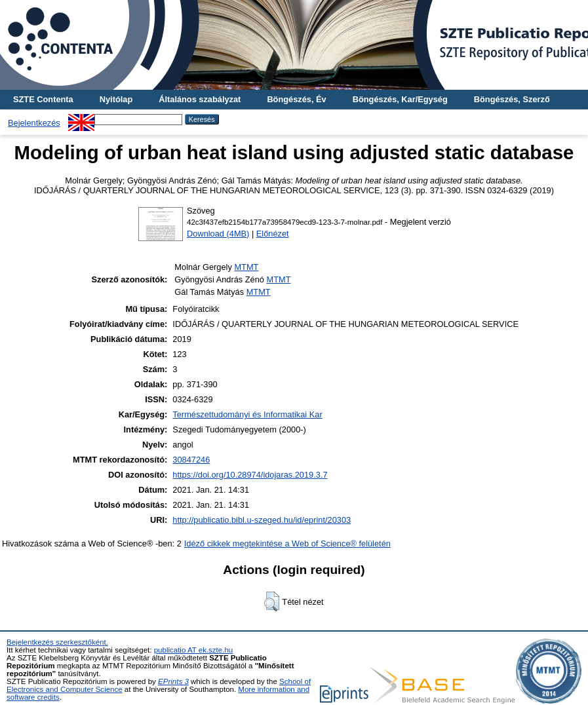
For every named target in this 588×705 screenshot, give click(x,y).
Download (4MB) (218, 234)
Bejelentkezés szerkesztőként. (57, 642)
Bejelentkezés (34, 123)
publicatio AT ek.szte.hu (194, 650)
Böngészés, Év (296, 99)
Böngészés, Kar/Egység (400, 99)
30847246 (191, 460)
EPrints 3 (173, 681)
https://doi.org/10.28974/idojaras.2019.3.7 (250, 475)
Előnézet (273, 234)
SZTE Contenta (43, 99)
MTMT (246, 267)
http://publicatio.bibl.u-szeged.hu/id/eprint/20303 (262, 520)
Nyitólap (116, 99)
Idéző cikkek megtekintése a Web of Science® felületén (287, 543)
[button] (272, 601)
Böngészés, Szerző (512, 99)
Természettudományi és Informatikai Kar (247, 414)
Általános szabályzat (200, 99)
